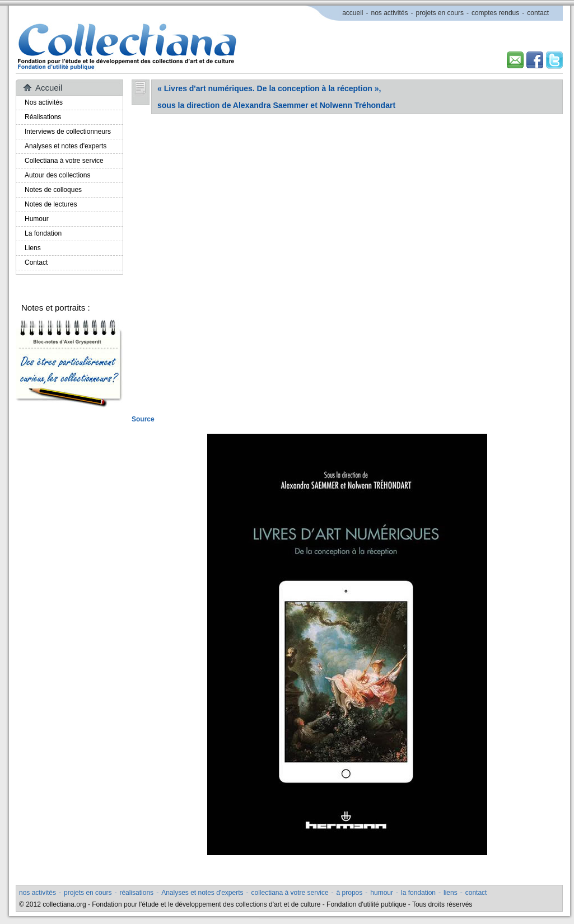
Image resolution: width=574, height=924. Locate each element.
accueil (353, 13)
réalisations (136, 893)
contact (538, 13)
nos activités (389, 13)
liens (451, 893)
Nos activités (44, 102)
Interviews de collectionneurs (68, 132)
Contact (36, 262)
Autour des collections (57, 175)
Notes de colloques (53, 190)
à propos (350, 893)
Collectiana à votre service (64, 161)
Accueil (49, 88)
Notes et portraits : (56, 308)
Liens (33, 248)
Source (143, 419)
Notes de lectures (51, 204)
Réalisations (43, 117)
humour (382, 893)
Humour (37, 219)
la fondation (418, 893)
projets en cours (440, 13)
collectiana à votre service (290, 893)
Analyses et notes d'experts (66, 146)
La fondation (43, 233)
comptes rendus (495, 13)
